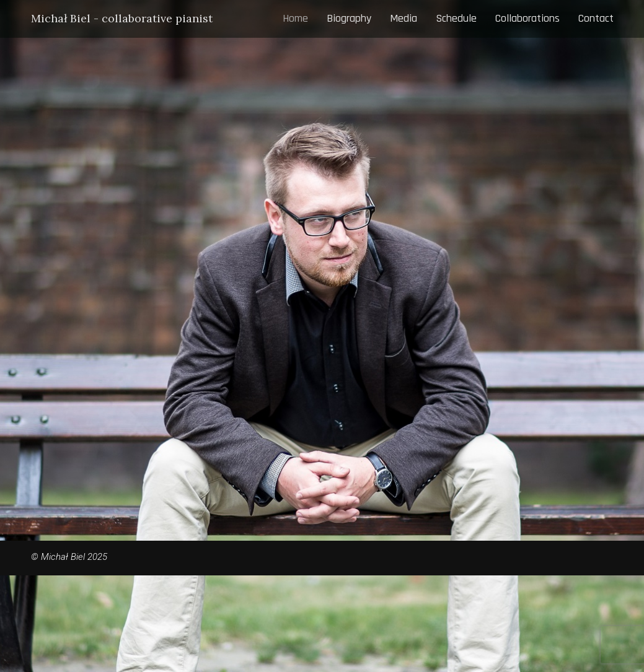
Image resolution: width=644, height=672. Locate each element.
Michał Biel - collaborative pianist (122, 18)
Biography (349, 18)
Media (404, 18)
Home (295, 18)
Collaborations (527, 18)
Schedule (456, 18)
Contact (596, 18)
